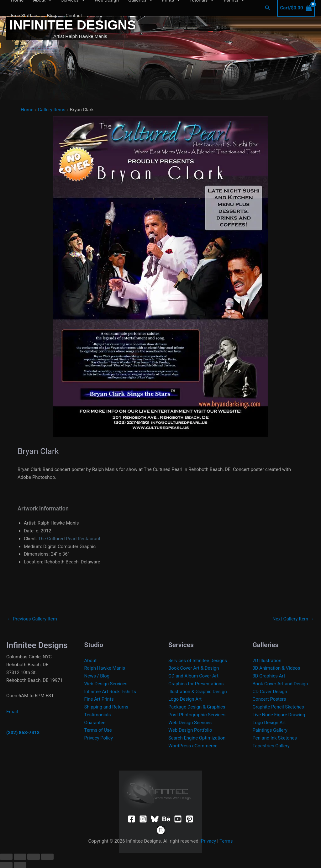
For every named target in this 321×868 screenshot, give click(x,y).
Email (12, 712)
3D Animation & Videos (277, 668)
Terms (226, 841)
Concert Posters (270, 699)
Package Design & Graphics (197, 707)
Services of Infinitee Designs (198, 661)
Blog (51, 16)
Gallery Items (52, 110)
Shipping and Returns (107, 707)
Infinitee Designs (73, 25)
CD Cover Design (270, 692)
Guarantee (95, 723)
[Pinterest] (189, 819)
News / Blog (97, 676)
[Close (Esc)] (47, 856)
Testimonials (98, 715)
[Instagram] (143, 819)
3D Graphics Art (269, 676)
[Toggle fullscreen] (20, 856)
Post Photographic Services (197, 715)
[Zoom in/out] (6, 856)
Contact (74, 16)
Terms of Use (98, 730)
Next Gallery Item (293, 619)
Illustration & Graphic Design (198, 692)
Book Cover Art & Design (194, 668)
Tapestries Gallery (271, 746)
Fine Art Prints (99, 699)
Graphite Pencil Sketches (279, 707)
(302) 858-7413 (23, 733)
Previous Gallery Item (32, 619)
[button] (268, 8)
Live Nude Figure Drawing (279, 715)
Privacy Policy (99, 738)
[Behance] (166, 819)
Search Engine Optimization (197, 738)
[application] (34, 16)
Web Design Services (106, 684)
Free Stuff (24, 16)
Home (27, 110)
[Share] (34, 856)
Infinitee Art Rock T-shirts (111, 692)
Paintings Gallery (270, 730)
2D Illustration (267, 661)
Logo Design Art (185, 699)
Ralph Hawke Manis (105, 668)
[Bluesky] (155, 819)
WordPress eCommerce (193, 746)
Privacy (208, 841)
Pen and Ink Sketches (275, 738)
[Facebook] (132, 819)
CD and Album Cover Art (194, 676)
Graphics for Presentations (196, 684)
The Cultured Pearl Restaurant (69, 539)
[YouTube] (178, 819)
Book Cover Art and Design (281, 684)
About (91, 661)
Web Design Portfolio (190, 730)
